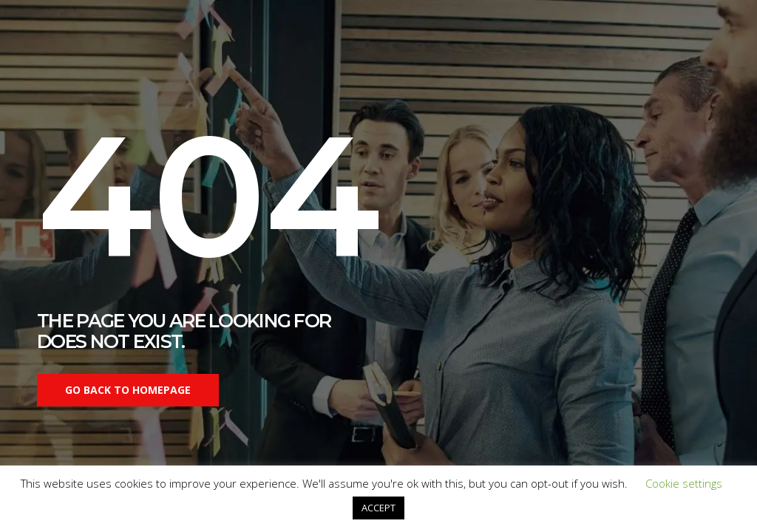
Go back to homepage (128, 390)
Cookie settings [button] (684, 483)
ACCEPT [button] (378, 508)
